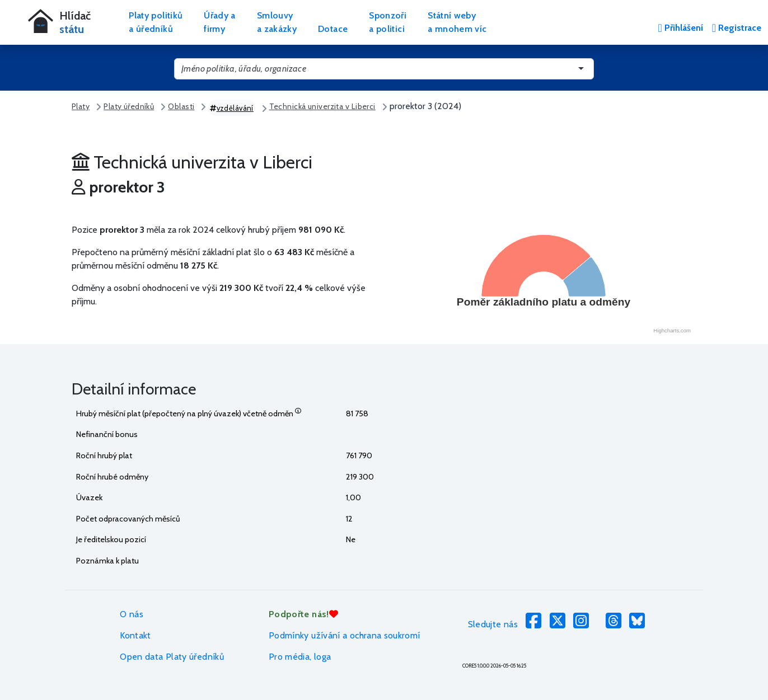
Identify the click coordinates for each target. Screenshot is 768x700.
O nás (132, 614)
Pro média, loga (300, 657)
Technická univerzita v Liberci (322, 106)
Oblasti (181, 106)
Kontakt (135, 635)
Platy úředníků (129, 106)
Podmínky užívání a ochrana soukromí (345, 635)
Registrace (737, 28)
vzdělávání (232, 108)
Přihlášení (680, 28)
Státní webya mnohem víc (457, 22)
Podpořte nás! (303, 614)
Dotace (333, 29)
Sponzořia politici (388, 22)
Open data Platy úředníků (172, 657)
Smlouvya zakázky (277, 22)
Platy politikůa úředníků (156, 22)
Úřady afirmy (220, 22)
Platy (81, 106)
